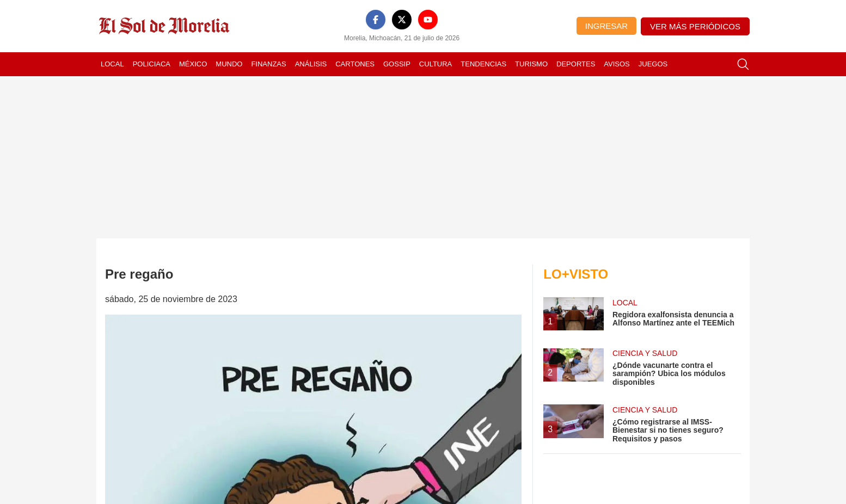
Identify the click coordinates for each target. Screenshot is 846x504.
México (193, 64)
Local (112, 64)
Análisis (311, 64)
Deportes (576, 64)
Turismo (531, 64)
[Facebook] (376, 20)
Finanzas (268, 64)
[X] (402, 20)
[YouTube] (428, 20)
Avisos (617, 64)
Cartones (355, 64)
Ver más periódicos (695, 26)
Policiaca (152, 64)
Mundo (229, 64)
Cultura (436, 64)
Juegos (653, 64)
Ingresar (606, 26)
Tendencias (483, 64)
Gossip (397, 64)
